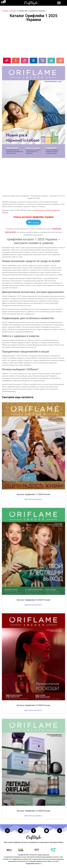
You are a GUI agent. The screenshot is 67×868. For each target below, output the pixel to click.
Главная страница (9, 11)
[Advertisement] (33, 39)
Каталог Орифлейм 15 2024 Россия (33, 705)
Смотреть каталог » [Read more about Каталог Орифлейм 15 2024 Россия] (34, 710)
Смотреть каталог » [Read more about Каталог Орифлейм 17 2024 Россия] (34, 499)
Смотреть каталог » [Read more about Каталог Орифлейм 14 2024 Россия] (34, 816)
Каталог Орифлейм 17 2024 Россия (33, 494)
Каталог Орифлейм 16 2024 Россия (33, 600)
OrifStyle (31, 3)
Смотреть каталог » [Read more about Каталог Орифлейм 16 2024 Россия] (34, 605)
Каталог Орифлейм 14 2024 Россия (33, 811)
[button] (62, 60)
